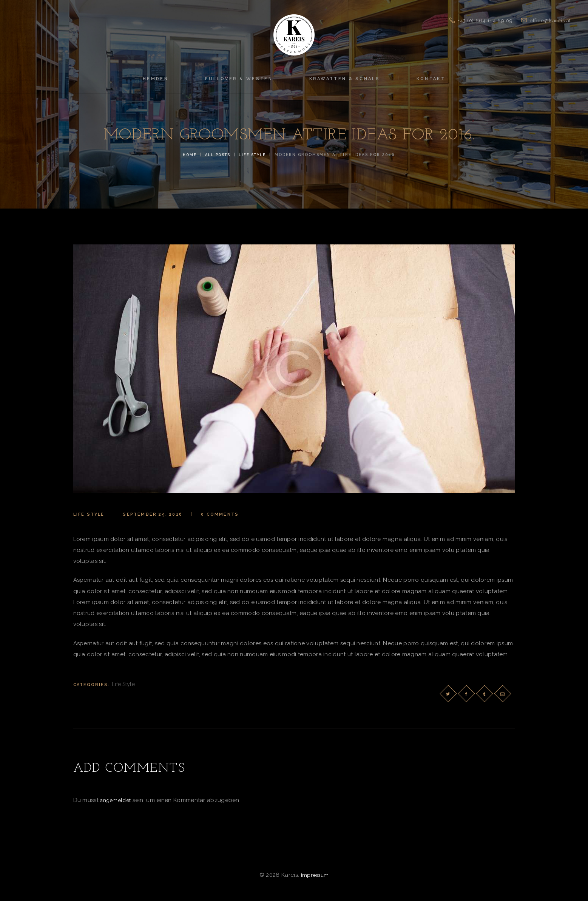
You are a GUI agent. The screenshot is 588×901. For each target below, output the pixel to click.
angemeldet (117, 799)
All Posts (217, 155)
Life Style (254, 155)
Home (187, 155)
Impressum (315, 874)
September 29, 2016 (153, 514)
